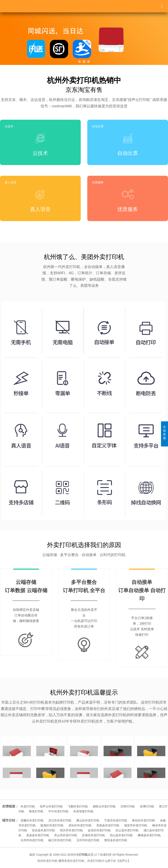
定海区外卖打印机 (93, 835)
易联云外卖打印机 (104, 806)
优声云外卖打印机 (51, 806)
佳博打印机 (147, 806)
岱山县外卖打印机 (121, 835)
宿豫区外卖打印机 (32, 820)
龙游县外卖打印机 (38, 835)
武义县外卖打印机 (127, 830)
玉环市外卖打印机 (88, 840)
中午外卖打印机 (58, 811)
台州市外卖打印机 (32, 840)
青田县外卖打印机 (116, 840)
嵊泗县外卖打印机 (149, 835)
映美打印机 (36, 811)
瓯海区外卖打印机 (52, 825)
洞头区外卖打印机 (80, 825)
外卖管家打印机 (83, 811)
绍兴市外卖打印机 (71, 830)
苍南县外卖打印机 (108, 825)
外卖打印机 (28, 806)
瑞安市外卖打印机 (136, 825)
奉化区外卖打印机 (143, 820)
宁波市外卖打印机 (116, 820)
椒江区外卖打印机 (60, 840)
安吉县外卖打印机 (43, 830)
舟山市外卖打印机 (66, 835)
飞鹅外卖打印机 (78, 806)
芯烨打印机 (128, 806)
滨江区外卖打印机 (60, 820)
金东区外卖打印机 (99, 830)
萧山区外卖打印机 (88, 820)
